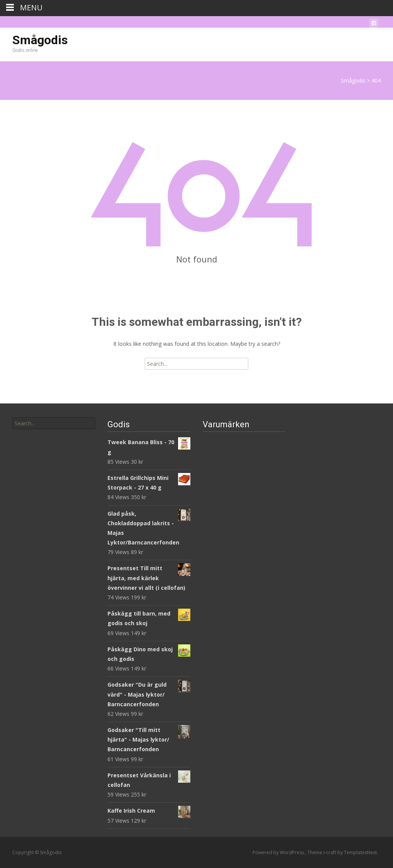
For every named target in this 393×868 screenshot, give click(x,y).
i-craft (330, 852)
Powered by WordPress (279, 852)
